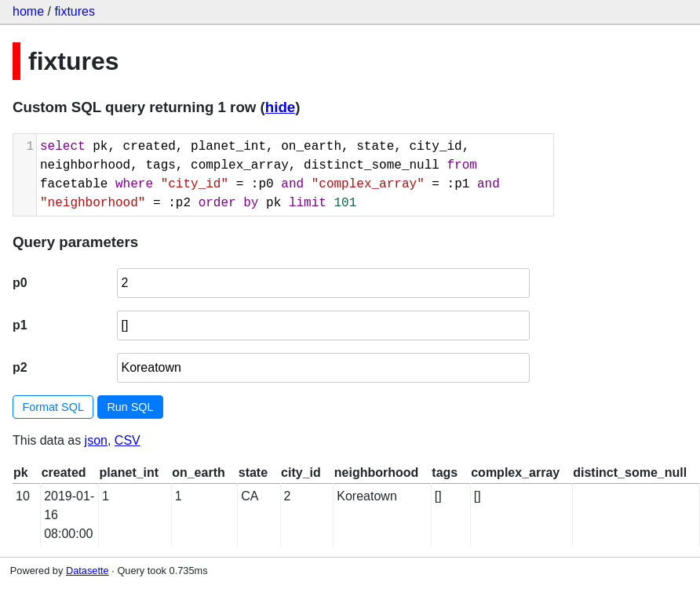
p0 (20, 283)
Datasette (87, 571)
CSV (128, 440)
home (28, 11)
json (96, 440)
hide (280, 107)
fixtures (75, 11)
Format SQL (53, 407)
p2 (20, 367)
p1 (20, 325)
